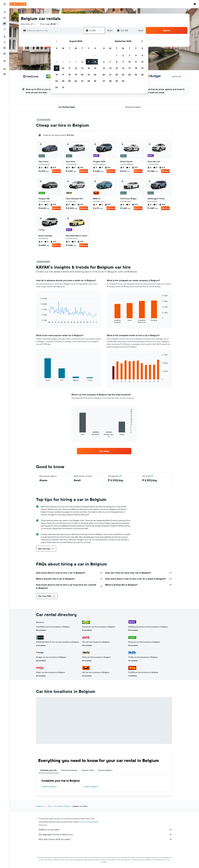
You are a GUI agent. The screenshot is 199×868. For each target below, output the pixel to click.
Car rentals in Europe (62, 806)
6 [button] (82, 62)
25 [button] (69, 81)
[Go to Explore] (5, 37)
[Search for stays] (5, 18)
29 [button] (95, 81)
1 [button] (95, 55)
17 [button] (63, 75)
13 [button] (82, 68)
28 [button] (89, 81)
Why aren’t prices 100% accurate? (105, 839)
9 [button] (57, 68)
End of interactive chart (39, 321)
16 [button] (57, 75)
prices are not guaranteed (89, 822)
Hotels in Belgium (91, 787)
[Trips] (5, 61)
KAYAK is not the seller (105, 830)
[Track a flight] (5, 42)
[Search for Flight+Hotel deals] (5, 29)
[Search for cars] (5, 23)
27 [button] (82, 81)
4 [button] (69, 62)
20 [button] (82, 75)
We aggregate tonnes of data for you (105, 834)
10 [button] (63, 68)
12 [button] (76, 68)
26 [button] (76, 81)
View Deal (56, 171)
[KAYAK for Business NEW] (5, 53)
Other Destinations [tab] (69, 770)
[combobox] (28, 24)
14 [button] (89, 68)
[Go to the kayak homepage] (18, 4)
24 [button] (63, 81)
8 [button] (95, 62)
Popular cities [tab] (88, 770)
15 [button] (95, 68)
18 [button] (69, 75)
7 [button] (89, 62)
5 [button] (76, 62)
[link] (104, 451)
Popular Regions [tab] (105, 770)
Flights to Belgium (49, 787)
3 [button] (63, 62)
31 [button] (63, 87)
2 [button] (57, 62)
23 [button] (57, 81)
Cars (49, 806)
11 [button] (69, 68)
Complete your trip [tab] (49, 770)
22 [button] (95, 75)
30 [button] (57, 87)
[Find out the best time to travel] (5, 48)
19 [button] (76, 75)
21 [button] (89, 75)
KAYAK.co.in (40, 806)
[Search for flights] (5, 12)
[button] (5, 4)
